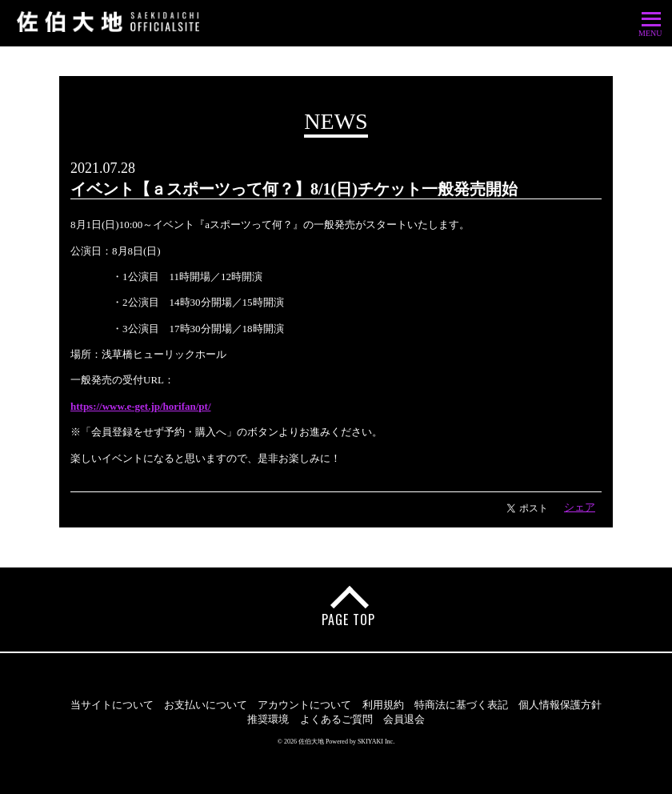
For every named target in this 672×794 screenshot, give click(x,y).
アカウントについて (304, 705)
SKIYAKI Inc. (376, 742)
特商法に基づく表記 (461, 705)
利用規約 (383, 705)
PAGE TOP (348, 620)
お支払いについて (206, 705)
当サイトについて (112, 705)
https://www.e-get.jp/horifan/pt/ (141, 406)
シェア (580, 507)
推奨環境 (268, 719)
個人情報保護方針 (560, 705)
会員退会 (404, 719)
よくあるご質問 (336, 719)
